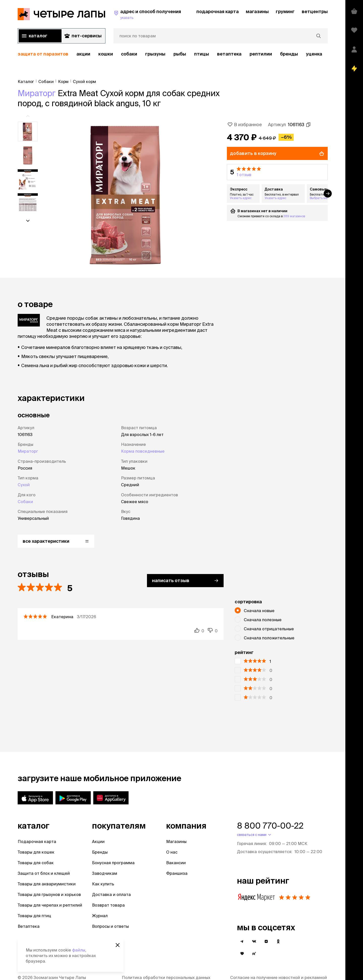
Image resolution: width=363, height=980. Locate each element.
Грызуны (155, 54)
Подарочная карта (37, 841)
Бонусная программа (113, 863)
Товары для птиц (34, 916)
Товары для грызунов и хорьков (49, 894)
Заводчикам (105, 873)
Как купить (103, 884)
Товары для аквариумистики (47, 884)
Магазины (176, 841)
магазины (257, 11)
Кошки (106, 54)
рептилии (261, 54)
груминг (285, 11)
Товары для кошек (36, 852)
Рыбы (180, 54)
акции (83, 54)
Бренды (100, 852)
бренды (289, 54)
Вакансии (176, 863)
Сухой (24, 485)
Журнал (100, 916)
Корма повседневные (143, 451)
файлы (79, 950)
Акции (98, 841)
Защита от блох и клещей (44, 873)
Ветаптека (229, 54)
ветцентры (315, 11)
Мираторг (37, 93)
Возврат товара (108, 905)
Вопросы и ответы (110, 926)
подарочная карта (218, 11)
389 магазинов (294, 216)
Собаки (129, 54)
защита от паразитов (43, 54)
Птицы (202, 54)
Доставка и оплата (111, 894)
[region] (173, 54)
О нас (172, 852)
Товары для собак (36, 863)
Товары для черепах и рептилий (50, 905)
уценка (314, 54)
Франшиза (177, 873)
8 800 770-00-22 (270, 826)
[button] (277, 172)
